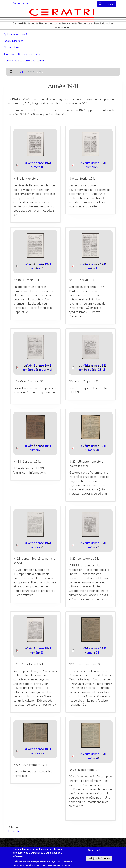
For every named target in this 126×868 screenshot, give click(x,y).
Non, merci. (94, 852)
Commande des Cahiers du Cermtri (24, 60)
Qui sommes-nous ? (15, 34)
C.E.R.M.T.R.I (20, 72)
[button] (35, 145)
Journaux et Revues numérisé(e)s (23, 54)
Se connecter (21, 3)
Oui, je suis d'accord (99, 860)
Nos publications (14, 41)
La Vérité (14, 831)
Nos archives (11, 47)
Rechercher (109, 4)
